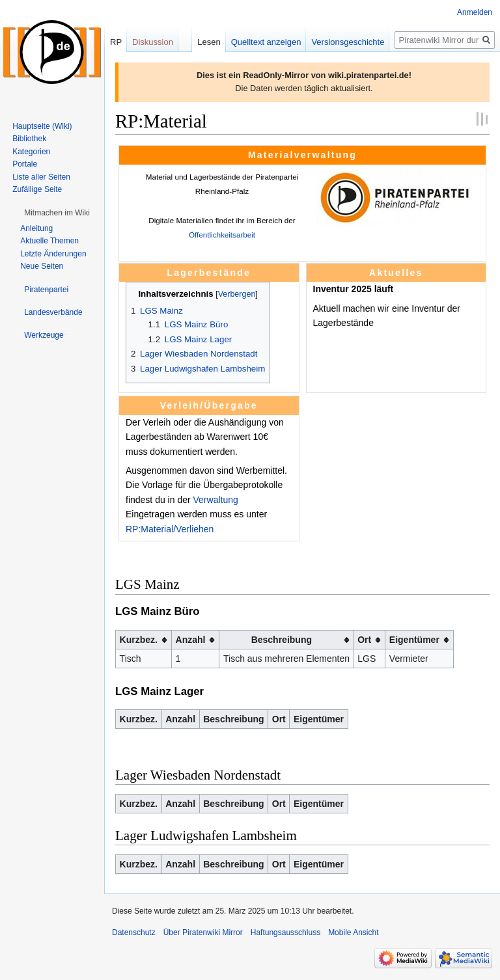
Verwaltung (216, 500)
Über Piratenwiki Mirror (203, 932)
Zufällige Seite (37, 189)
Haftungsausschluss (285, 932)
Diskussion (153, 42)
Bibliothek (29, 139)
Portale (25, 164)
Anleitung (36, 228)
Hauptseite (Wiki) (42, 126)
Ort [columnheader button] (364, 640)
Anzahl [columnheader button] (191, 640)
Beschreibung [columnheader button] (282, 640)
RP (116, 42)
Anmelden (475, 12)
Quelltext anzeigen (266, 42)
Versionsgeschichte (348, 42)
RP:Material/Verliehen (170, 529)
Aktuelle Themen (49, 241)
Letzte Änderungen (53, 254)
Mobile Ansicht (353, 932)
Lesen (209, 42)
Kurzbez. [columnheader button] (139, 640)
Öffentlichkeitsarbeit (222, 235)
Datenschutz (134, 932)
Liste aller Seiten (41, 177)
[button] (57, 213)
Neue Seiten (42, 266)
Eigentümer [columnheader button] (414, 640)
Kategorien (31, 152)
